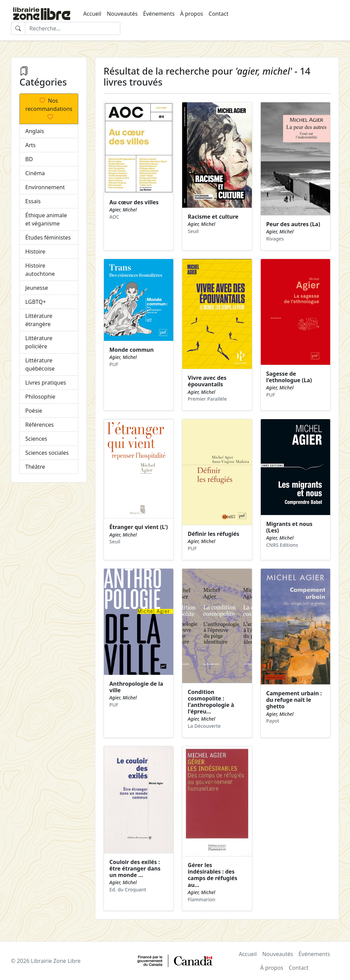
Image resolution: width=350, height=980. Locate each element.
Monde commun (132, 350)
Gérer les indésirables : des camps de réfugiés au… (212, 875)
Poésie (34, 411)
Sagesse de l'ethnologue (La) (289, 377)
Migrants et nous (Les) (289, 527)
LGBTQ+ (36, 302)
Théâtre (35, 467)
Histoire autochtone (40, 270)
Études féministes (48, 237)
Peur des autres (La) (293, 224)
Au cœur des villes (134, 202)
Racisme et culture (213, 217)
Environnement (45, 187)
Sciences (36, 439)
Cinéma (35, 173)
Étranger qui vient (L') (139, 527)
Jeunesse (37, 288)
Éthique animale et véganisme (46, 219)
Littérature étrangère (39, 320)
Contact (218, 14)
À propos (192, 14)
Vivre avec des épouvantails (207, 381)
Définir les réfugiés (213, 534)
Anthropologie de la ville (136, 687)
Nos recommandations (49, 109)
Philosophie (40, 397)
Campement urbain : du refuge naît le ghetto (294, 700)
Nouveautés (122, 14)
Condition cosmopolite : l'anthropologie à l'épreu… (211, 702)
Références (39, 425)
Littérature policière (39, 342)
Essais (33, 201)
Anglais (35, 131)
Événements (159, 14)
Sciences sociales (47, 453)
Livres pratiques (46, 383)
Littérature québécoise (40, 364)
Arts (30, 145)
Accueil (92, 14)
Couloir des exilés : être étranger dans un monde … (135, 868)
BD (29, 159)
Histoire (35, 252)
